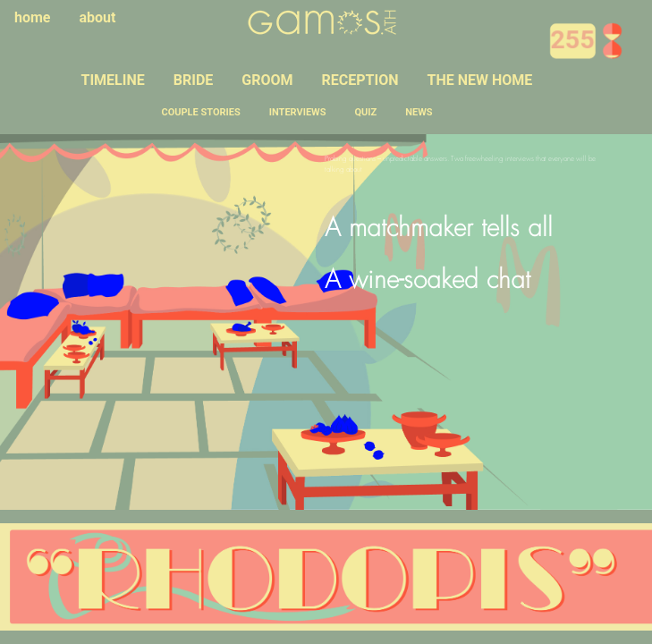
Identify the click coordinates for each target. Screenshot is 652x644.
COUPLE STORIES (201, 112)
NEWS (419, 112)
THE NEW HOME (479, 80)
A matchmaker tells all (439, 230)
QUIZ (366, 112)
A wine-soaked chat (428, 282)
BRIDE (194, 80)
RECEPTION (360, 80)
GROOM (267, 80)
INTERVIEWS (298, 112)
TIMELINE (113, 80)
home (33, 17)
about (98, 17)
